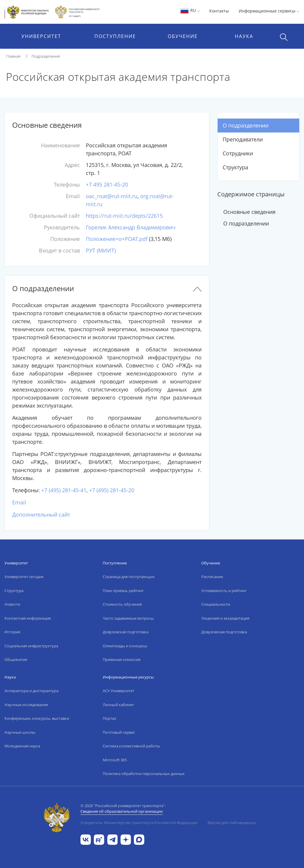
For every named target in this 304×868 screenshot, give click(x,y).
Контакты (219, 11)
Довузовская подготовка (126, 632)
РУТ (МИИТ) (101, 250)
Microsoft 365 (115, 760)
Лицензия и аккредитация (225, 618)
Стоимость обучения (122, 604)
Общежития (16, 659)
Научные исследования (26, 705)
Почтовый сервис (119, 732)
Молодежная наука (22, 746)
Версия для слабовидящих (232, 823)
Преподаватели (243, 139)
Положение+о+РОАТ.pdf (117, 239)
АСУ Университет (118, 691)
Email (19, 502)
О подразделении (246, 125)
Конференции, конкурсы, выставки (37, 718)
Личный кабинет (118, 705)
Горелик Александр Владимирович (131, 227)
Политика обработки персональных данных (144, 774)
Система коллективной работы (131, 746)
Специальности (216, 604)
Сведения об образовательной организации (122, 811)
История (12, 632)
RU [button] (190, 10)
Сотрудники (238, 153)
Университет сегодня (24, 577)
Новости (12, 604)
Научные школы (20, 732)
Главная (13, 56)
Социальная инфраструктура (31, 646)
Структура (235, 167)
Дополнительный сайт (41, 515)
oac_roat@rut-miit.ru (112, 196)
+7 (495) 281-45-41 (64, 490)
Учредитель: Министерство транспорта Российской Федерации (139, 823)
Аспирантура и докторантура (31, 691)
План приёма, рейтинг (123, 591)
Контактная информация (28, 618)
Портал (109, 718)
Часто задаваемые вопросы (128, 618)
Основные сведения (249, 212)
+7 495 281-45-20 (107, 184)
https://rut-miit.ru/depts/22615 (124, 216)
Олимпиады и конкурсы (125, 646)
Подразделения (46, 56)
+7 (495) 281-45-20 (112, 490)
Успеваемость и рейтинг (224, 591)
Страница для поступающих (129, 577)
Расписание (212, 577)
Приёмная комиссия (122, 659)
